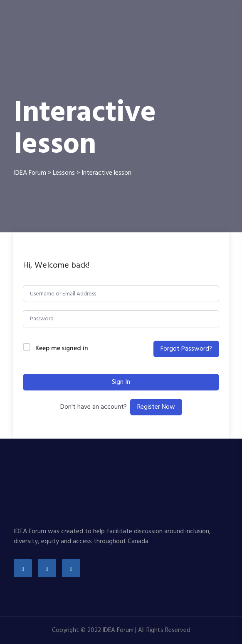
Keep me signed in (62, 349)
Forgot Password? (186, 349)
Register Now (156, 407)
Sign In (121, 382)
